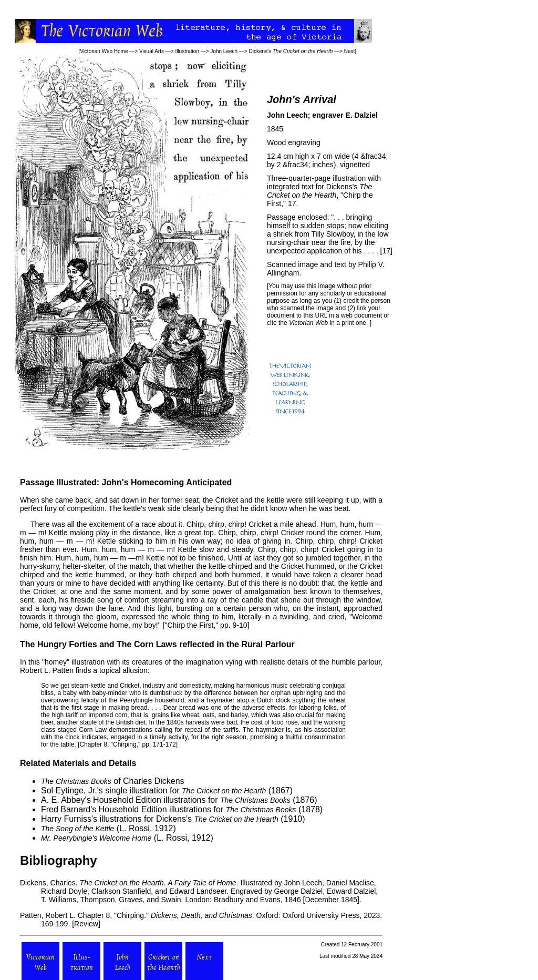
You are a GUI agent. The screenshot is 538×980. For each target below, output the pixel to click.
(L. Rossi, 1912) (108, 828)
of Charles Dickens (113, 781)
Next (350, 51)
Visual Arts (152, 51)
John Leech (224, 51)
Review (86, 924)
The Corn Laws (147, 644)
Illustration (187, 51)
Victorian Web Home (104, 51)
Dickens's (291, 51)
